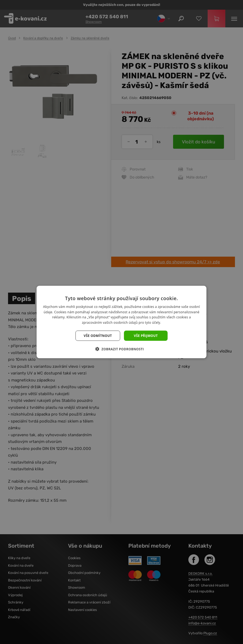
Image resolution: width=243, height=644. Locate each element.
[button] (121, 349)
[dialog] (121, 322)
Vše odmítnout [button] (98, 336)
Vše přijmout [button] (146, 336)
